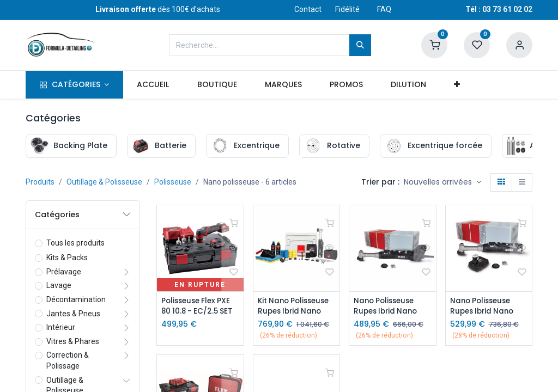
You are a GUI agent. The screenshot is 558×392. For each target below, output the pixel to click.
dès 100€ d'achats (158, 9)
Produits (40, 182)
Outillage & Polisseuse (104, 182)
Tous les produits (75, 243)
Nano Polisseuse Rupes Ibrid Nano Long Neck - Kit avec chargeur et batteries (485, 307)
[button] (457, 85)
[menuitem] (153, 85)
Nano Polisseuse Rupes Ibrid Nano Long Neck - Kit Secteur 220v (388, 307)
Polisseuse (173, 182)
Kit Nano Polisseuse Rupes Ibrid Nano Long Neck (296, 307)
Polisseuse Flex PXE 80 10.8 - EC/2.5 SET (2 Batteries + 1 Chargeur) (199, 307)
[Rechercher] (360, 45)
